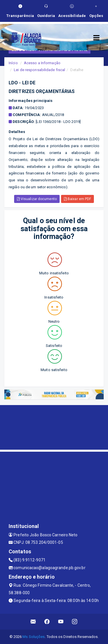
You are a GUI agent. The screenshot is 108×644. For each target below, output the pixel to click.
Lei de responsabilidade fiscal (39, 70)
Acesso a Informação (42, 63)
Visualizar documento (37, 199)
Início (13, 63)
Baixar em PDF (78, 199)
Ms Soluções (34, 637)
